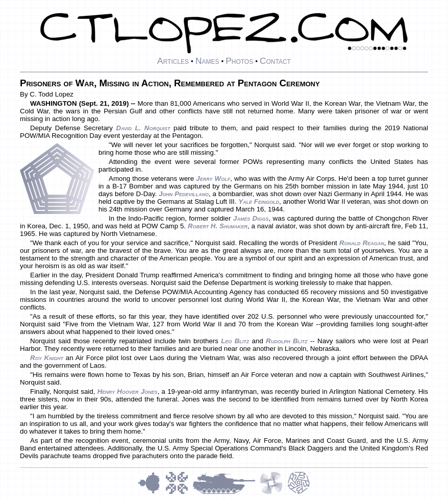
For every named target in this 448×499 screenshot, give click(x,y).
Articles (173, 61)
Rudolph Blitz (287, 341)
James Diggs (251, 218)
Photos (239, 61)
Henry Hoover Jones (128, 391)
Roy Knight (47, 358)
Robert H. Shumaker (218, 226)
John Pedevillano (184, 194)
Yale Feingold (259, 201)
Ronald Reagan (362, 243)
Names (207, 61)
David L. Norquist (143, 128)
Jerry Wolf (213, 179)
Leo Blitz (235, 341)
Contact (275, 61)
